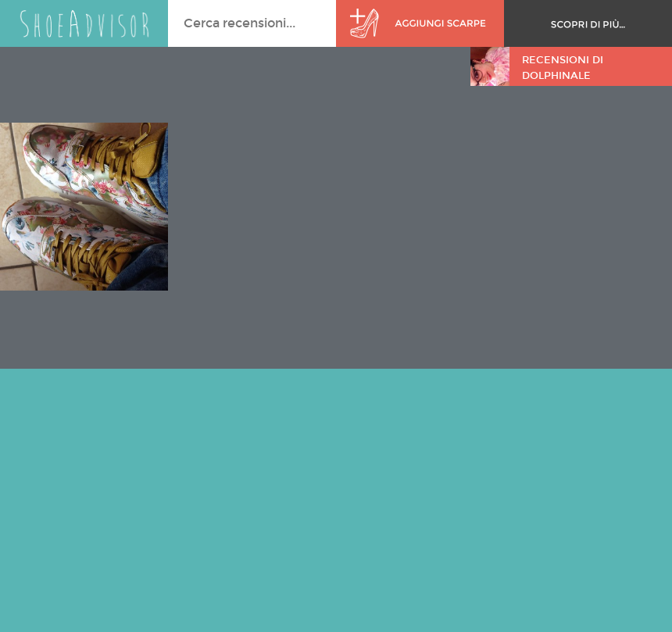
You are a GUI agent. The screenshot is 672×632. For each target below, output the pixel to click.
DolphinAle (556, 76)
